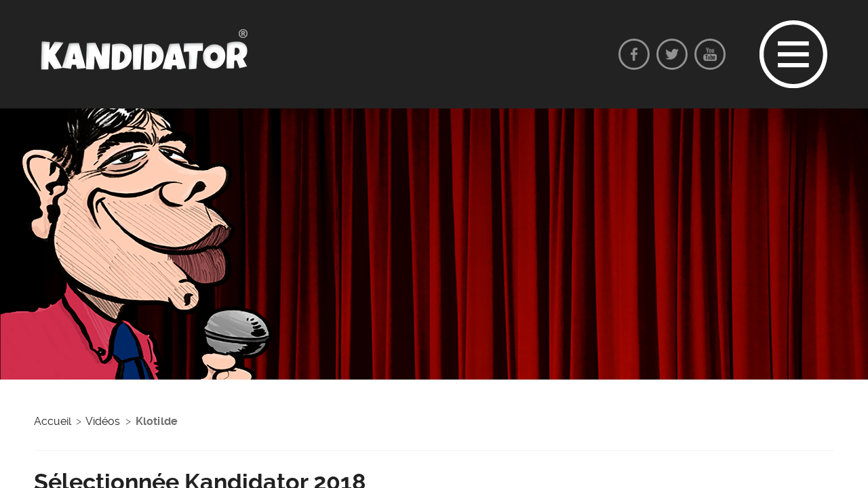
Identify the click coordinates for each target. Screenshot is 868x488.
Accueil (53, 421)
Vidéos (103, 421)
